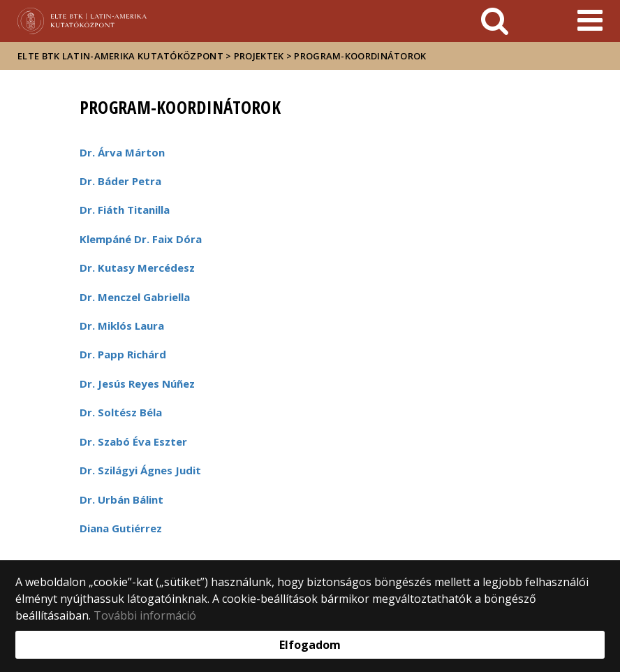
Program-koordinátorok (360, 56)
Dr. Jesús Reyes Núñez (137, 384)
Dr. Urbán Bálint (121, 499)
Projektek (259, 56)
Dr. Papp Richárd (123, 354)
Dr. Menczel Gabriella (135, 297)
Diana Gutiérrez (121, 528)
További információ (145, 615)
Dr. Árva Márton (122, 152)
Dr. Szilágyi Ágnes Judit (140, 470)
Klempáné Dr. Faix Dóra (141, 239)
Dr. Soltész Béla (121, 412)
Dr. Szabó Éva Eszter (133, 441)
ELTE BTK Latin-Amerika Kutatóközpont (120, 56)
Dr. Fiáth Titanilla (125, 210)
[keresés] (495, 21)
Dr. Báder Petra (120, 181)
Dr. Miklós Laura (122, 326)
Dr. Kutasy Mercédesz (137, 268)
